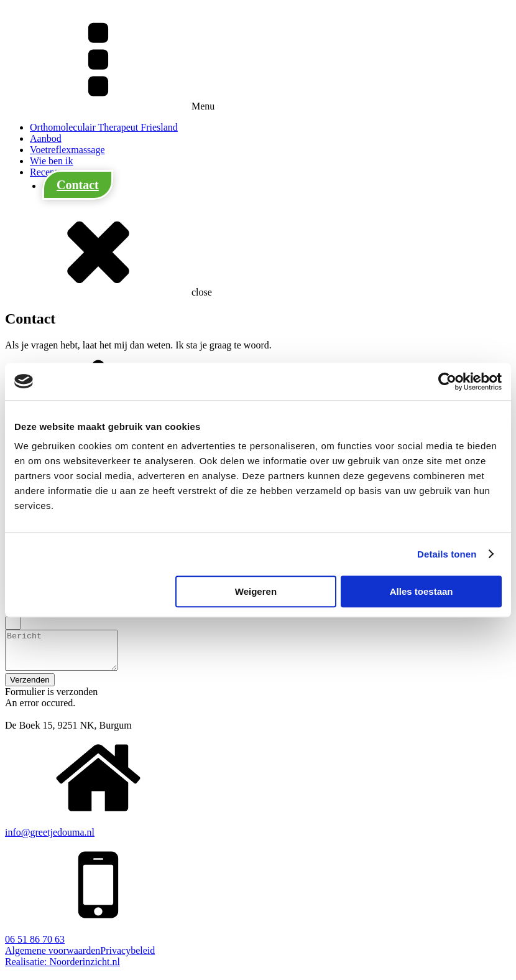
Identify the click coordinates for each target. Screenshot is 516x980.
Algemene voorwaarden (53, 958)
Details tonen (447, 554)
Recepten (48, 172)
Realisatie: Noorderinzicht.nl (62, 969)
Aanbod (46, 138)
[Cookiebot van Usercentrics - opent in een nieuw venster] (447, 381)
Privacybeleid (127, 958)
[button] (30, 687)
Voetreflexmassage (67, 150)
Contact (78, 185)
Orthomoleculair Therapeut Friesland (104, 127)
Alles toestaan (422, 591)
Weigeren (256, 591)
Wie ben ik (52, 161)
